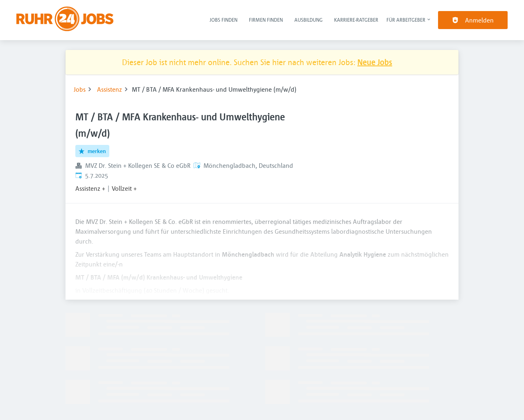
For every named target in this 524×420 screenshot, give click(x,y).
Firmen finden (266, 20)
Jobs (80, 89)
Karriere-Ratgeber (356, 20)
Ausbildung (308, 20)
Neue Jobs (375, 62)
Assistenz (110, 89)
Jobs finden (224, 20)
